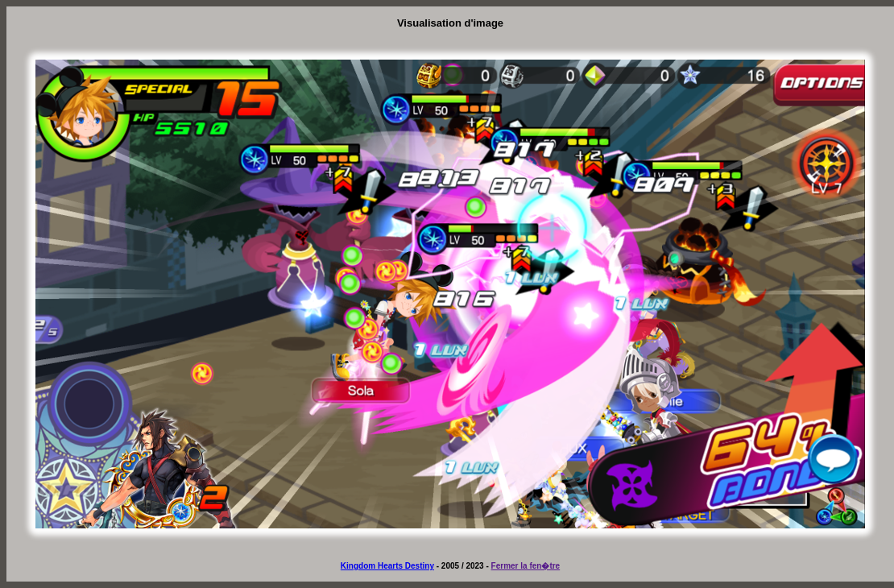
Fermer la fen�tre (526, 566)
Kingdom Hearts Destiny (387, 566)
